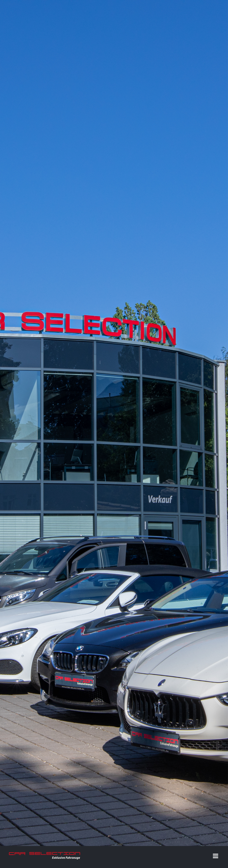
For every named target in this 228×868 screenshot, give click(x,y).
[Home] (114, 96)
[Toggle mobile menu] (216, 202)
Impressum (115, 724)
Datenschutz (140, 724)
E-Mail (211, 724)
